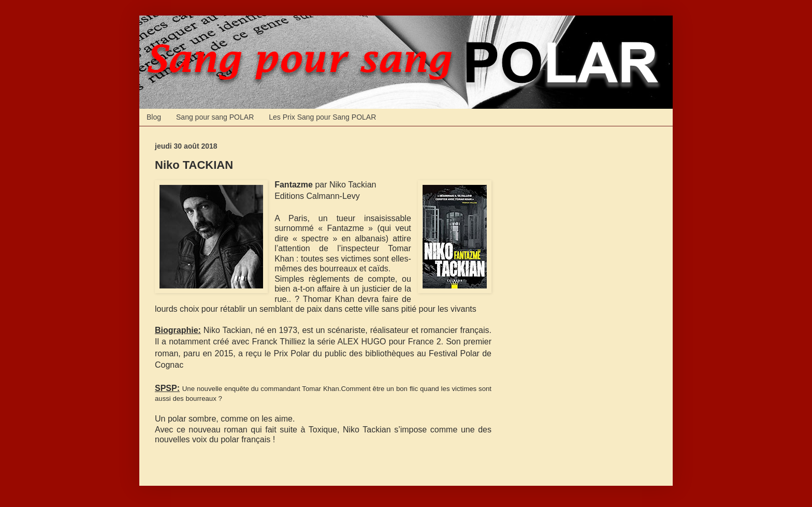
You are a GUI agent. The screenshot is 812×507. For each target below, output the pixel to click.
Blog (154, 117)
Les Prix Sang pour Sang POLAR (322, 117)
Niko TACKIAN (194, 165)
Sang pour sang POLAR (215, 117)
